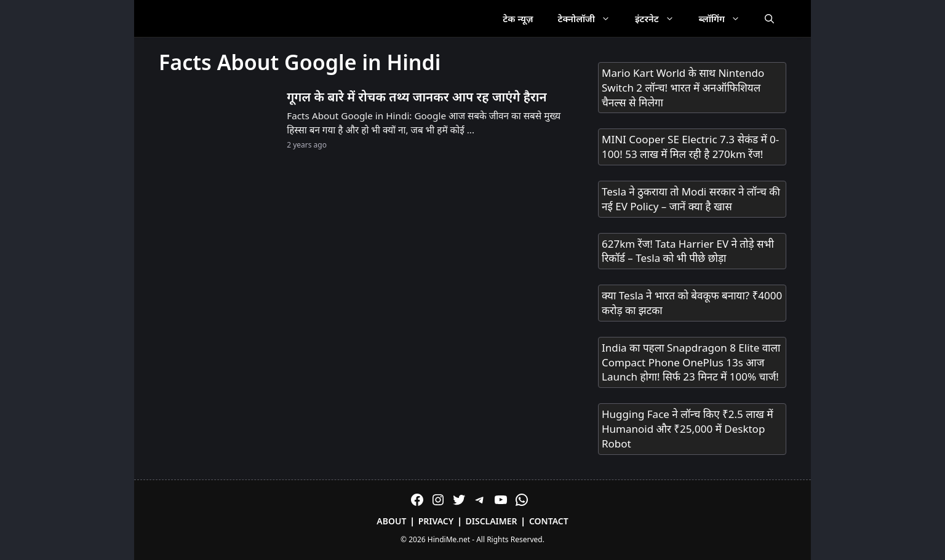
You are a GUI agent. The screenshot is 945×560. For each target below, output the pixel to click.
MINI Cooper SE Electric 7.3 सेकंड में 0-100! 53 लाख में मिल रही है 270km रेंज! (690, 147)
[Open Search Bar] (769, 18)
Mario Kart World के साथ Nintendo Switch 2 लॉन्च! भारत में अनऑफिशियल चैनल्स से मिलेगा (683, 88)
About (391, 521)
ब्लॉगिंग (726, 18)
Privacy (436, 521)
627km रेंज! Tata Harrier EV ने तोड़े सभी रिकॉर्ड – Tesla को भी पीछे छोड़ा (688, 251)
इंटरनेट (661, 18)
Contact (549, 521)
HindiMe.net (449, 539)
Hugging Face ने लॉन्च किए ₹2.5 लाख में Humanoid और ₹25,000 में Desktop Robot (688, 429)
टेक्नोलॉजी (590, 18)
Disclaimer (492, 521)
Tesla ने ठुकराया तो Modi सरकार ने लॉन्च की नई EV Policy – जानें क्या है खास (691, 199)
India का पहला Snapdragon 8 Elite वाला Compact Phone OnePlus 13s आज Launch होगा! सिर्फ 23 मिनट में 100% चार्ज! (691, 362)
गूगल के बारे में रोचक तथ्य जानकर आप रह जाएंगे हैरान (417, 97)
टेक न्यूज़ (518, 18)
